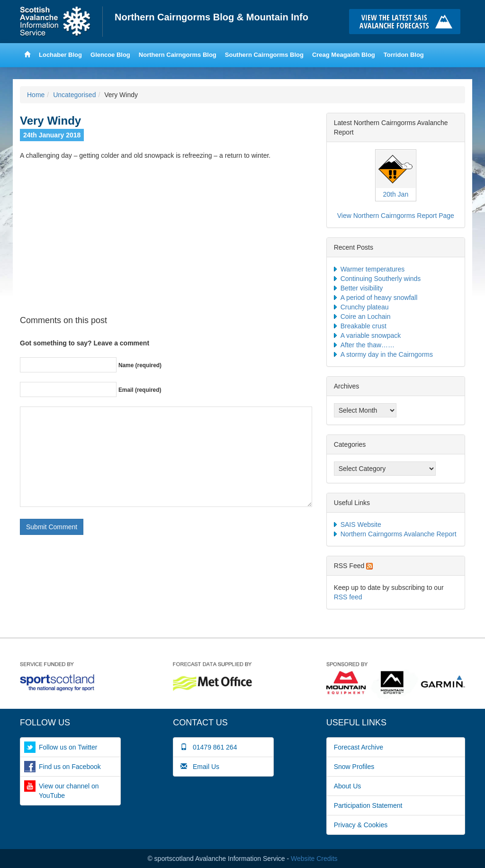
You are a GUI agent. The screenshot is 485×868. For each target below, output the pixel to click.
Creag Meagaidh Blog (344, 55)
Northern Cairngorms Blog (178, 55)
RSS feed (348, 597)
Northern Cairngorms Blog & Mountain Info (211, 17)
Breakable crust (364, 326)
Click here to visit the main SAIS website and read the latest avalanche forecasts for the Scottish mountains (407, 22)
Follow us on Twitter (68, 747)
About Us (348, 786)
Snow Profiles (354, 767)
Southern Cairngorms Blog (264, 55)
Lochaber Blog (60, 55)
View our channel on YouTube (69, 791)
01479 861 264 (209, 747)
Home (61, 22)
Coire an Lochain (366, 316)
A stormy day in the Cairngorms (387, 354)
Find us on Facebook (70, 767)
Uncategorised (74, 95)
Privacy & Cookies (361, 825)
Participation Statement (368, 805)
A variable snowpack (371, 335)
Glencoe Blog (110, 55)
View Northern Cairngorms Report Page (396, 216)
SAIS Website (361, 524)
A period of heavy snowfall (379, 298)
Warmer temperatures (373, 269)
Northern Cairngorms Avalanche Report (399, 534)
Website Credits (314, 859)
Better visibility (362, 288)
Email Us (200, 767)
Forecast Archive (359, 747)
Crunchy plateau (365, 307)
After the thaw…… (368, 345)
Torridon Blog (404, 55)
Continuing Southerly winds (381, 279)
